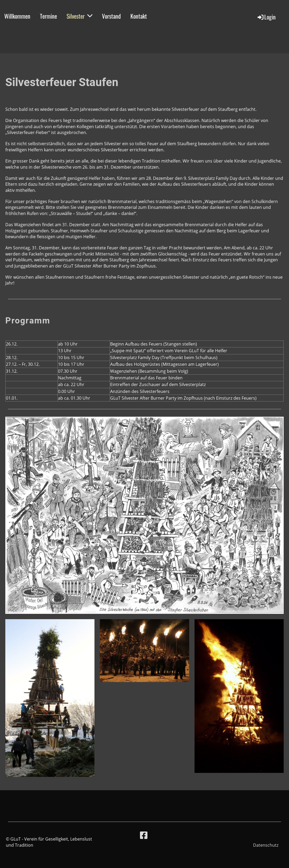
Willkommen (17, 16)
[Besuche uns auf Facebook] (144, 835)
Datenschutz (266, 845)
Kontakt (139, 16)
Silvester (79, 16)
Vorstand (111, 16)
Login (266, 17)
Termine (48, 16)
